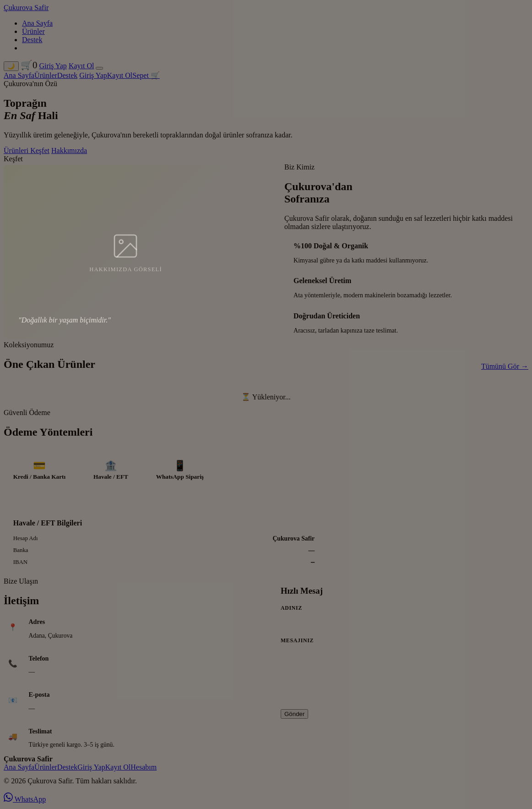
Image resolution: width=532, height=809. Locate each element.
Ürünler (33, 31)
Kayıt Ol (81, 66)
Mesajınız (297, 642)
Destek (32, 40)
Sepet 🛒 (146, 75)
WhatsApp (25, 801)
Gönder (294, 716)
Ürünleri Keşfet (27, 150)
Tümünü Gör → (505, 366)
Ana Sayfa (37, 23)
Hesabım (144, 769)
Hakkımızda (69, 150)
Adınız (291, 610)
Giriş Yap (53, 66)
